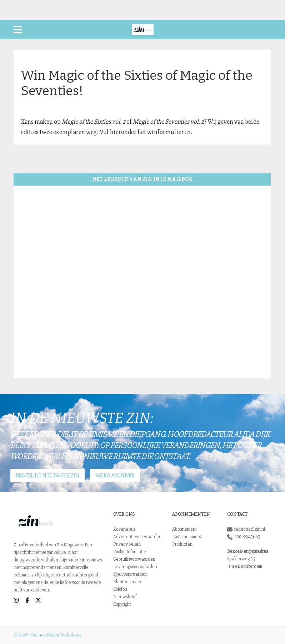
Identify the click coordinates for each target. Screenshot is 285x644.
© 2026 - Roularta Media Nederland (47, 635)
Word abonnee (115, 475)
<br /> (142, 282)
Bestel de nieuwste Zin (47, 475)
